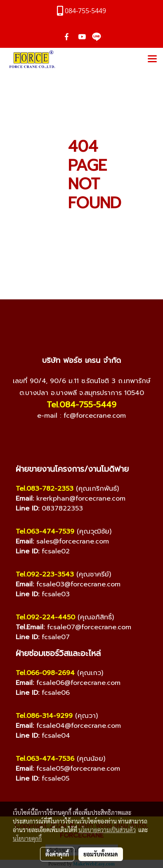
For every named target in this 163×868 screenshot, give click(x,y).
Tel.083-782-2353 (45, 489)
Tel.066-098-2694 (45, 673)
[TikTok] (106, 437)
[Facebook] (57, 437)
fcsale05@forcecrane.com (78, 769)
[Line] (90, 437)
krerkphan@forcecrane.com (81, 499)
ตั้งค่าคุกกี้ (57, 854)
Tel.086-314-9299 (44, 716)
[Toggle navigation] (152, 59)
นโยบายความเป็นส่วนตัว (107, 830)
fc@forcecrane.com (95, 416)
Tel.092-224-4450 (45, 617)
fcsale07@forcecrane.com (89, 627)
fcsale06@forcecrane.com (78, 683)
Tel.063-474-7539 (45, 532)
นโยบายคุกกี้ (27, 838)
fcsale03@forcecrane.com (78, 584)
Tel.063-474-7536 (45, 759)
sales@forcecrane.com (73, 541)
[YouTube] (73, 437)
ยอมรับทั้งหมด (101, 854)
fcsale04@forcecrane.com (79, 726)
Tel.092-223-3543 (45, 574)
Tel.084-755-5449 (81, 405)
